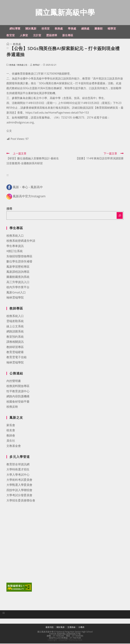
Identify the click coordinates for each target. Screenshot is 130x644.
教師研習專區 (15, 347)
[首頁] (8, 45)
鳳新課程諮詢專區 (18, 272)
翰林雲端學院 (15, 298)
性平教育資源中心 (18, 392)
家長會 (11, 426)
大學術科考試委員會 (19, 480)
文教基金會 (14, 446)
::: (5, 28)
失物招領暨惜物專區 (19, 257)
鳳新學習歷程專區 (18, 267)
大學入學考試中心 (18, 475)
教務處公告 (22, 65)
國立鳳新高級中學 (65, 12)
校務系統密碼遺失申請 (21, 241)
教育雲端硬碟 (15, 353)
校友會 (11, 431)
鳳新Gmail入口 (16, 293)
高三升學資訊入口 (18, 283)
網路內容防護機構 (18, 397)
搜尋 (9, 209)
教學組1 (37, 65)
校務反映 (12, 407)
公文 (9, 131)
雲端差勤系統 (15, 321)
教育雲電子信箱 (17, 358)
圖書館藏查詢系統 (18, 277)
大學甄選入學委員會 (19, 485)
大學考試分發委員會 (19, 496)
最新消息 (50, 628)
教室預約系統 (15, 337)
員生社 (11, 441)
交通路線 (71, 628)
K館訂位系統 (14, 251)
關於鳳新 (61, 628)
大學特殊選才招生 (18, 470)
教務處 (12, 65)
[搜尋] (120, 216)
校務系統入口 (15, 236)
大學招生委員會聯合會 (21, 501)
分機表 (81, 628)
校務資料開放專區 (18, 386)
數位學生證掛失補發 (19, 262)
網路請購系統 (15, 332)
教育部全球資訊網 (18, 465)
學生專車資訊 (15, 246)
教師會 (11, 436)
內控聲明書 (14, 381)
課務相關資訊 (15, 342)
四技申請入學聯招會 (19, 491)
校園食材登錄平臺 (18, 402)
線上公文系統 (15, 327)
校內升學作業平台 (18, 288)
